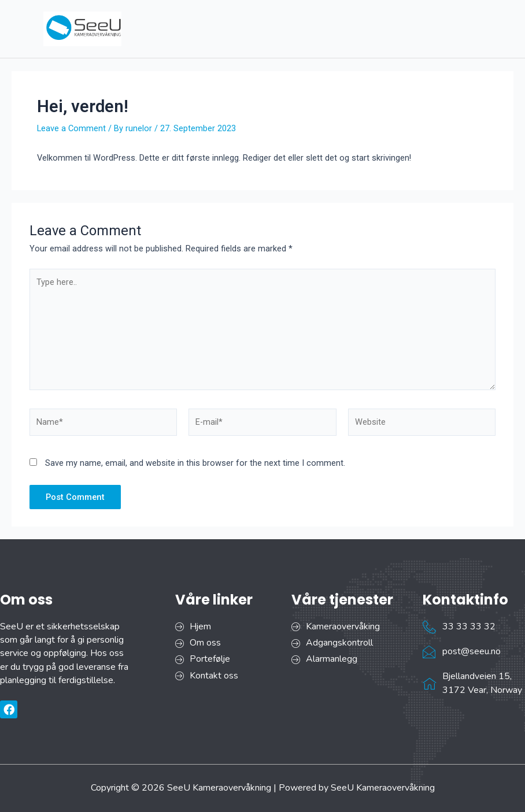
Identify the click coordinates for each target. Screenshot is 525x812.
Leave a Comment (71, 128)
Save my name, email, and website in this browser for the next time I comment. (195, 463)
